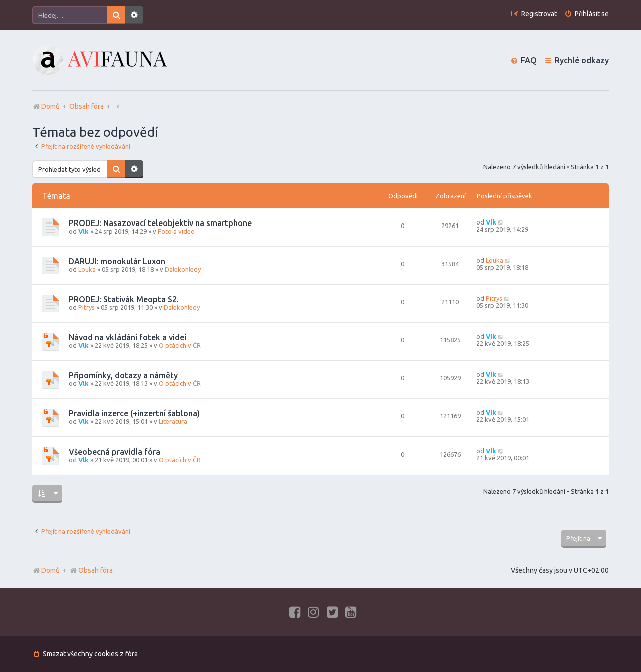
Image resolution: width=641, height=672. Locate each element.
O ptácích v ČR (180, 345)
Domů (50, 570)
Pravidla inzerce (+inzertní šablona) (134, 413)
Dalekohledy (183, 269)
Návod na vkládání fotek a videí (127, 337)
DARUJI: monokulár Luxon (117, 261)
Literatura (173, 421)
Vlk (83, 231)
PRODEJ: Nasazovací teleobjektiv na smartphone (160, 223)
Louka (87, 269)
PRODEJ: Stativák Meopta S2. (124, 299)
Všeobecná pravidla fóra (114, 452)
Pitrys (86, 307)
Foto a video (176, 231)
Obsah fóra (91, 570)
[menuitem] (587, 14)
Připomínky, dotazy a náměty (123, 375)
